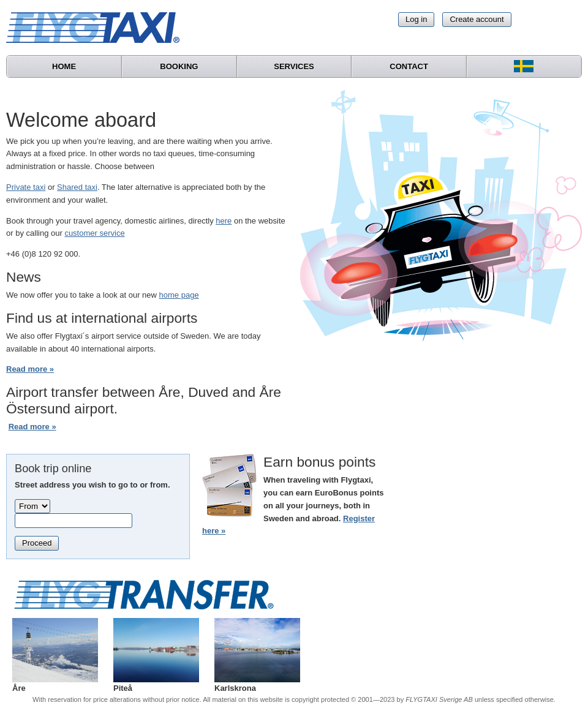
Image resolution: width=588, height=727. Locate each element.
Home (64, 66)
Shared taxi (77, 187)
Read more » (30, 369)
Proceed (37, 543)
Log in (416, 19)
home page (179, 295)
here (224, 221)
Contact (409, 66)
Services (294, 66)
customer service (94, 233)
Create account (477, 19)
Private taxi (26, 187)
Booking (179, 66)
